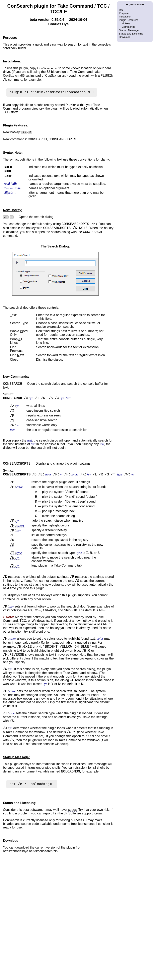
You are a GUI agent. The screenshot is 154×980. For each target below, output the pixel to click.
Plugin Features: (128, 20)
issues (72, 852)
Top (121, 10)
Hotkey (126, 23)
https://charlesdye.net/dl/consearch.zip (30, 894)
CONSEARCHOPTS (75, 228)
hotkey (15, 134)
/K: (94, 228)
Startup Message (129, 30)
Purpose (124, 13)
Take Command (75, 6)
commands (18, 142)
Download (125, 37)
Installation (125, 17)
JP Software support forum (83, 856)
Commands (128, 27)
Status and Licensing (131, 34)
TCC (102, 6)
